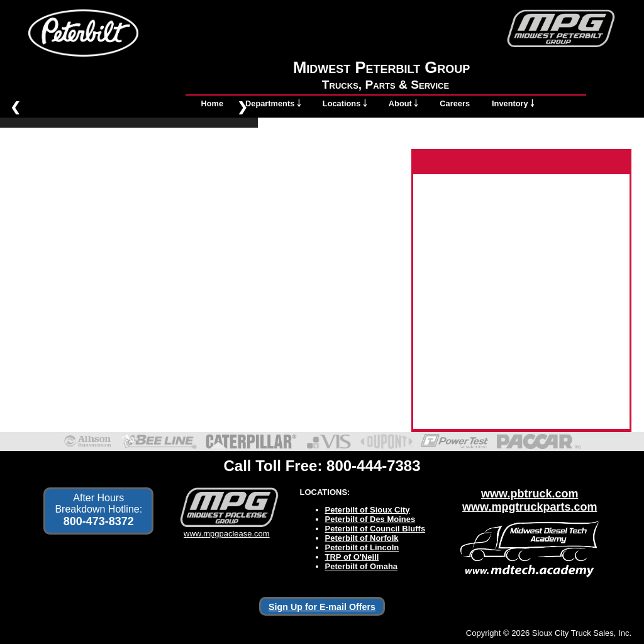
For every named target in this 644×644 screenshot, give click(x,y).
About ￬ (403, 103)
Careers (455, 103)
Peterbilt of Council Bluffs (375, 529)
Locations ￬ (345, 103)
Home (213, 103)
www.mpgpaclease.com (227, 529)
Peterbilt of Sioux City (368, 510)
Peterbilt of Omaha (362, 566)
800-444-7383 (373, 466)
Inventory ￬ (513, 103)
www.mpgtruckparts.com (530, 507)
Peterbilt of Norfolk (362, 538)
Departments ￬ (273, 103)
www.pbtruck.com (530, 494)
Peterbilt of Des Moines (370, 519)
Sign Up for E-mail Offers (322, 607)
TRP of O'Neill (352, 557)
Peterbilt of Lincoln (362, 547)
